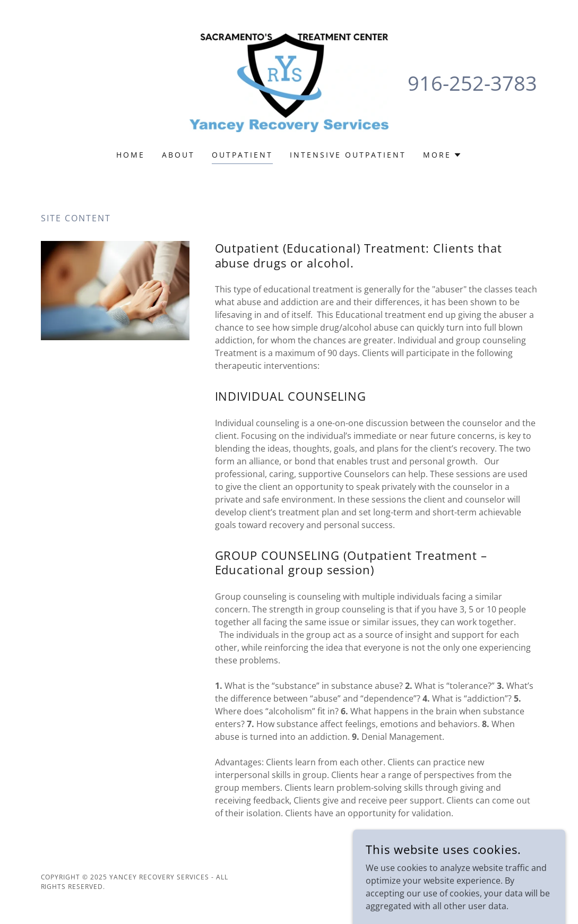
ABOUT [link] (178, 155)
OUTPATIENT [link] (242, 155)
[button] (442, 155)
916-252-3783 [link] (472, 83)
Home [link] (131, 155)
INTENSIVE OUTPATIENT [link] (348, 155)
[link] (289, 82)
